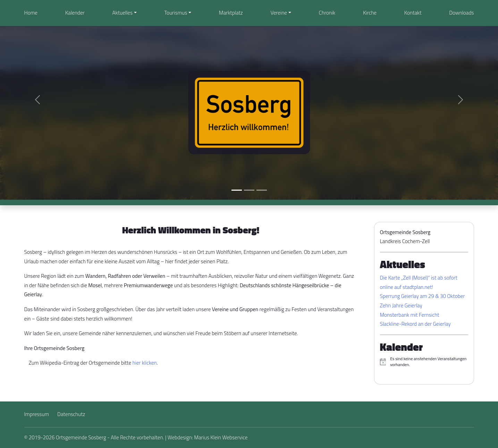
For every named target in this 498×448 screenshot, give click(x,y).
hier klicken (144, 363)
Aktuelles (123, 13)
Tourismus (176, 13)
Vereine (278, 13)
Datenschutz (71, 414)
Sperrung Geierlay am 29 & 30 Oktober (423, 296)
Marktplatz (231, 13)
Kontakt (413, 13)
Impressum (37, 414)
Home (31, 13)
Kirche (370, 13)
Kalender (75, 13)
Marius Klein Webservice (221, 437)
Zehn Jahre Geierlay (401, 305)
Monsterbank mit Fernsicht (410, 315)
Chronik (327, 13)
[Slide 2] (249, 190)
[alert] (424, 362)
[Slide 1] (237, 190)
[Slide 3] (262, 190)
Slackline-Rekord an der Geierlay (415, 324)
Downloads (461, 13)
